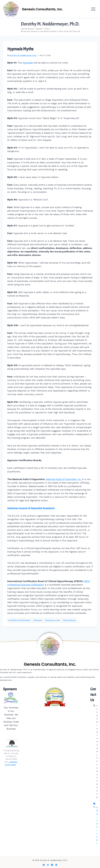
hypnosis (38, 620)
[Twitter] (48, 865)
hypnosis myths (53, 620)
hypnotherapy (70, 620)
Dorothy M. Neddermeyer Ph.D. (23, 55)
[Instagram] (52, 865)
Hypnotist (28, 63)
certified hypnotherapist (19, 620)
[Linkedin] (56, 865)
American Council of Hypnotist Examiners (31, 508)
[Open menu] (93, 9)
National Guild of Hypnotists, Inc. (64, 479)
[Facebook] (44, 865)
